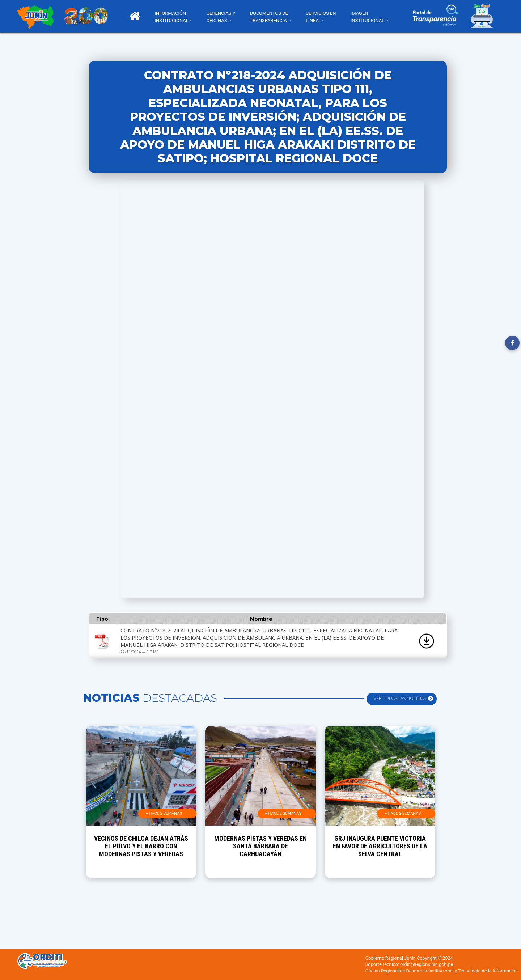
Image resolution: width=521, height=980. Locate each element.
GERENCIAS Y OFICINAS (224, 17)
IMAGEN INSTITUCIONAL (371, 17)
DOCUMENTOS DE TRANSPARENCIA (272, 17)
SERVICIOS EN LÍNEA (324, 17)
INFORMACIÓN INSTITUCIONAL (174, 17)
